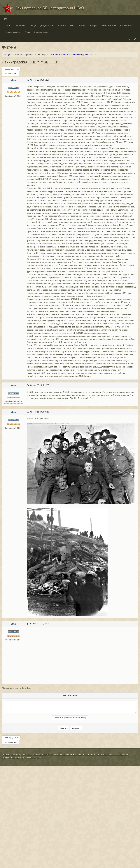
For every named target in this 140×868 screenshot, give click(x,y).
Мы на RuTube (126, 25)
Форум (33, 25)
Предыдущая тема (11, 69)
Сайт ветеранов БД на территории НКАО (30, 755)
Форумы (8, 54)
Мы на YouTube (109, 25)
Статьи (9, 25)
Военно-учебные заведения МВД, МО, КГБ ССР (75, 54)
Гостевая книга (41, 32)
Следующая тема (10, 73)
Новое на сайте (13, 32)
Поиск (27, 32)
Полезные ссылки (65, 25)
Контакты (82, 25)
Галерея (94, 25)
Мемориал (21, 25)
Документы (47, 25)
